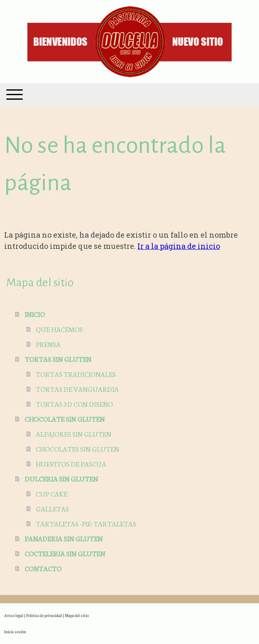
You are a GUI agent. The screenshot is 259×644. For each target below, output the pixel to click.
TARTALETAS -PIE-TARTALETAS (86, 523)
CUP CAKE (51, 493)
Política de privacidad (44, 615)
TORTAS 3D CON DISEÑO (74, 404)
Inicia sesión (15, 631)
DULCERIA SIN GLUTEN (61, 478)
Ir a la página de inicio (179, 246)
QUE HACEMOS (59, 329)
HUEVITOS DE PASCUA (71, 463)
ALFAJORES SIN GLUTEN (73, 434)
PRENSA (48, 344)
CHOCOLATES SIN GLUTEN (77, 449)
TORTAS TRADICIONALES (76, 374)
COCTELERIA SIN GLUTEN (65, 553)
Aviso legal (14, 615)
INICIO (35, 314)
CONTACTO (43, 568)
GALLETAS (52, 508)
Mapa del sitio (77, 615)
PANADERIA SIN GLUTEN (64, 538)
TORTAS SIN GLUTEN (58, 359)
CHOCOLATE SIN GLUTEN (65, 419)
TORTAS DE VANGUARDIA (77, 389)
